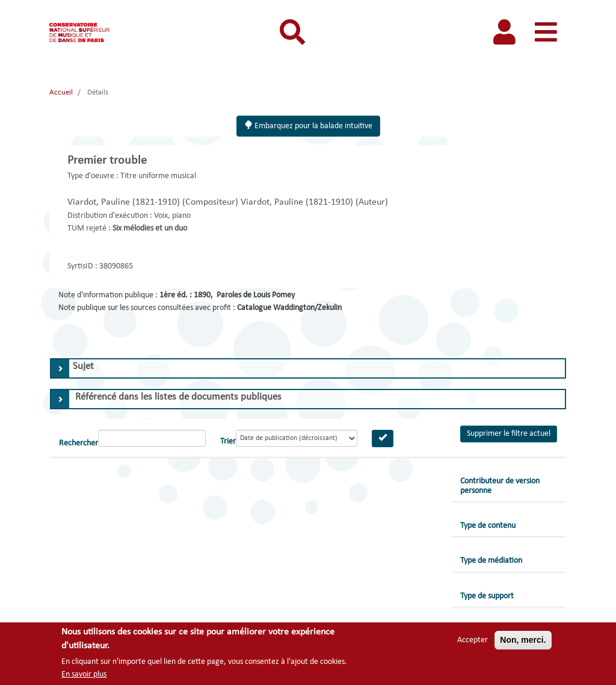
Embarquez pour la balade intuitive (308, 126)
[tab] (308, 368)
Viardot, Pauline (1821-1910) (125, 202)
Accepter (473, 640)
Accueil (61, 92)
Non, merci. (523, 640)
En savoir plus (84, 674)
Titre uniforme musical (158, 176)
